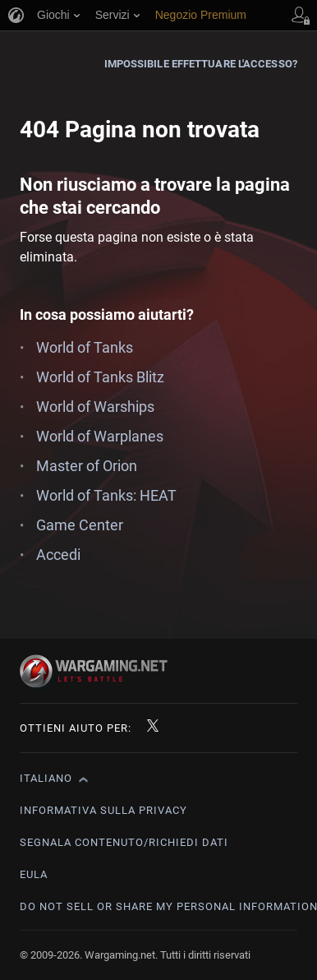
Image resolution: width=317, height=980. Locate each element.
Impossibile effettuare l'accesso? (201, 64)
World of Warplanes (100, 436)
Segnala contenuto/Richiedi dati (124, 842)
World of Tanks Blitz (100, 377)
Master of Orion (87, 466)
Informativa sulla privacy (103, 810)
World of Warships (95, 407)
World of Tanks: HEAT (106, 495)
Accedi (58, 555)
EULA (34, 874)
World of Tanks (85, 347)
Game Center (80, 525)
